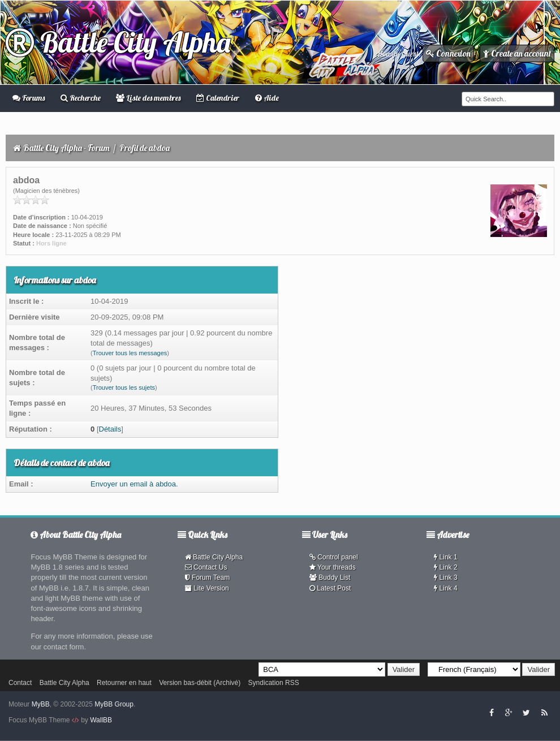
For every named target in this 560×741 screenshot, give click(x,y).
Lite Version (207, 588)
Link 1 (445, 557)
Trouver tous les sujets (124, 387)
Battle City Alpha (118, 42)
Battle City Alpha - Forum (66, 148)
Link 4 (445, 588)
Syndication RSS (274, 683)
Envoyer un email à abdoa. (134, 484)
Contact (20, 683)
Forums (29, 98)
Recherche (81, 98)
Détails (110, 429)
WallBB (101, 720)
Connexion (448, 53)
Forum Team (207, 578)
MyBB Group (114, 704)
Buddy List (330, 578)
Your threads (333, 567)
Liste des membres (148, 98)
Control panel (334, 557)
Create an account (517, 53)
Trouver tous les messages (130, 353)
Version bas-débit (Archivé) (200, 683)
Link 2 (445, 567)
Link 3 (445, 578)
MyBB (41, 704)
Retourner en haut (124, 683)
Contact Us (206, 567)
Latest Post (330, 588)
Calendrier (218, 98)
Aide (267, 98)
